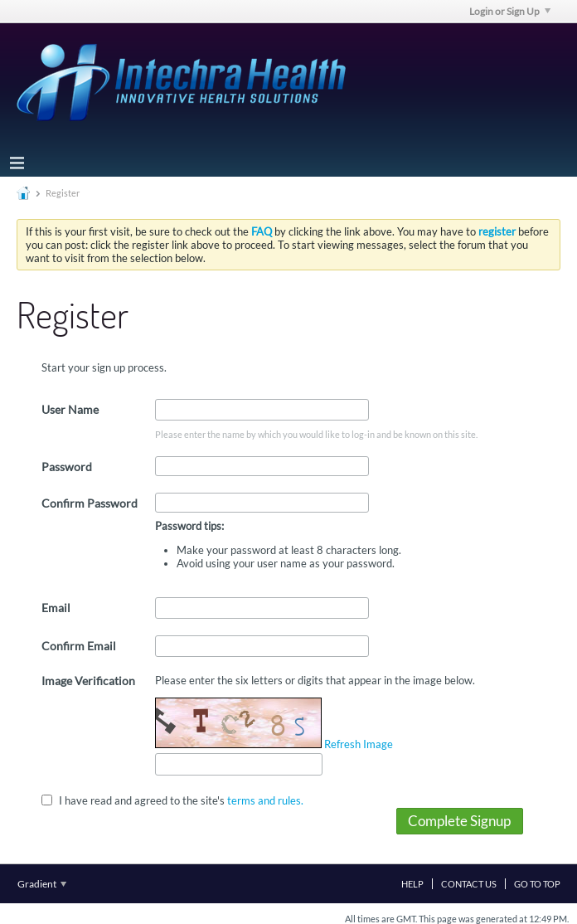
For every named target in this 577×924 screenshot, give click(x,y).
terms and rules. (265, 800)
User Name (70, 409)
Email (56, 608)
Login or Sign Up (510, 11)
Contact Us (469, 884)
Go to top (537, 884)
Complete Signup (459, 821)
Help (412, 884)
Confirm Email (79, 646)
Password (67, 467)
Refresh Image (359, 744)
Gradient (42, 884)
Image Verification (88, 681)
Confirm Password (90, 503)
